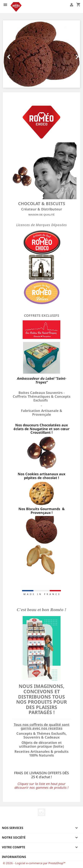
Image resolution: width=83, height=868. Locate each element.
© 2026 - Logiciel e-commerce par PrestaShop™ (34, 863)
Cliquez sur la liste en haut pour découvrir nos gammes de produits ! (41, 786)
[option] (41, 54)
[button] (9, 54)
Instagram (41, 812)
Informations (14, 857)
